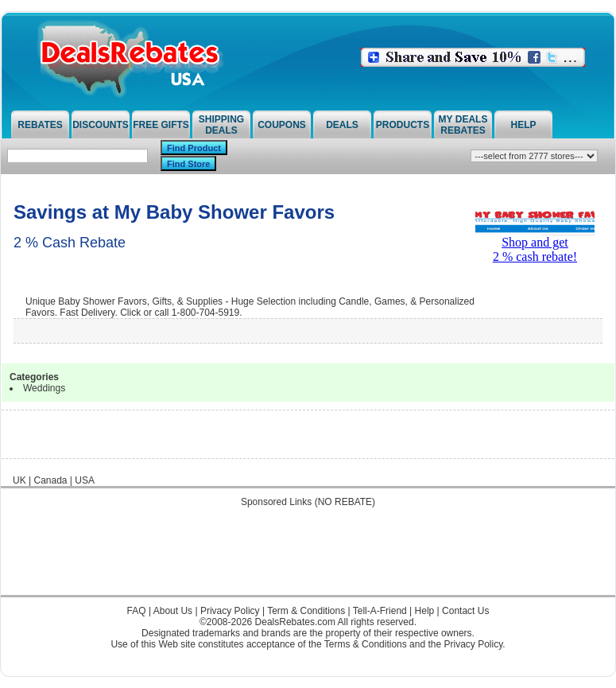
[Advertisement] (308, 559)
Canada (50, 480)
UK (19, 480)
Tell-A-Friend (380, 611)
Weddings (44, 388)
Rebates (40, 125)
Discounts (101, 125)
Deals (342, 125)
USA (85, 480)
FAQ (137, 611)
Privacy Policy (230, 611)
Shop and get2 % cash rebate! (535, 244)
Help (523, 125)
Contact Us (465, 611)
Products (403, 125)
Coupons (282, 125)
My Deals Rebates (463, 125)
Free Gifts (161, 125)
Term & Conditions (306, 611)
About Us (173, 611)
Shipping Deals (221, 125)
